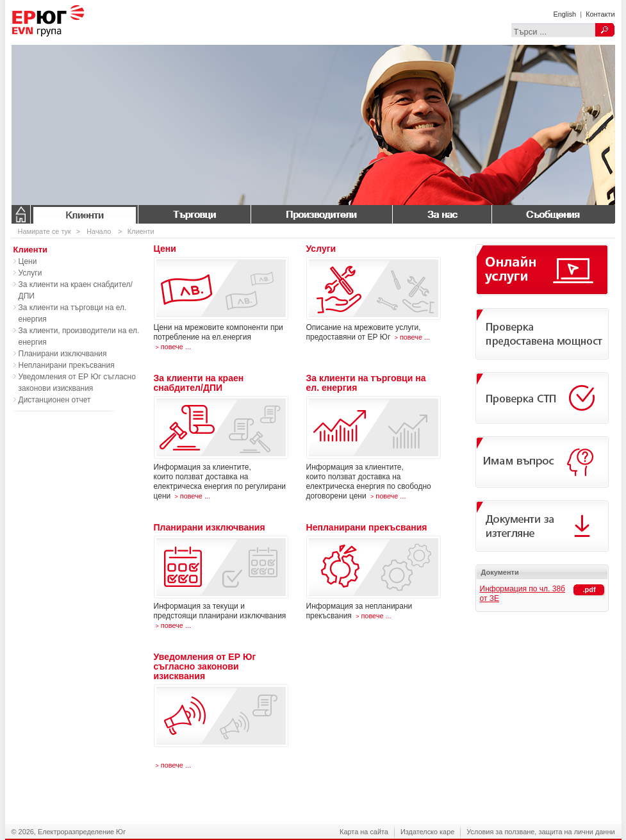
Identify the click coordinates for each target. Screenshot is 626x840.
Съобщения (553, 214)
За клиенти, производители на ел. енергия (79, 336)
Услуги (30, 273)
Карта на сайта (364, 832)
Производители (321, 214)
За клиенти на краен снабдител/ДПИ (76, 290)
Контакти (600, 14)
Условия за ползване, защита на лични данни (540, 832)
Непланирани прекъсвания (67, 365)
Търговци (194, 214)
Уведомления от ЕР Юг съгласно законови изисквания (77, 383)
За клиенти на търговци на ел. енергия (73, 313)
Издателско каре (427, 832)
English (564, 14)
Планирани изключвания (63, 354)
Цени (28, 261)
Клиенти (84, 214)
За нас (442, 214)
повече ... (172, 347)
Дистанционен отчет (55, 400)
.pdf (589, 589)
